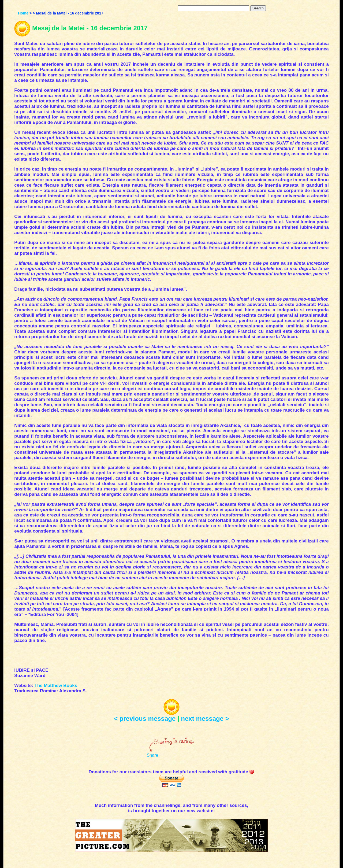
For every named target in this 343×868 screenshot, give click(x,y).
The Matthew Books (56, 686)
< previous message (145, 719)
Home (23, 13)
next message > (205, 719)
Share (153, 755)
